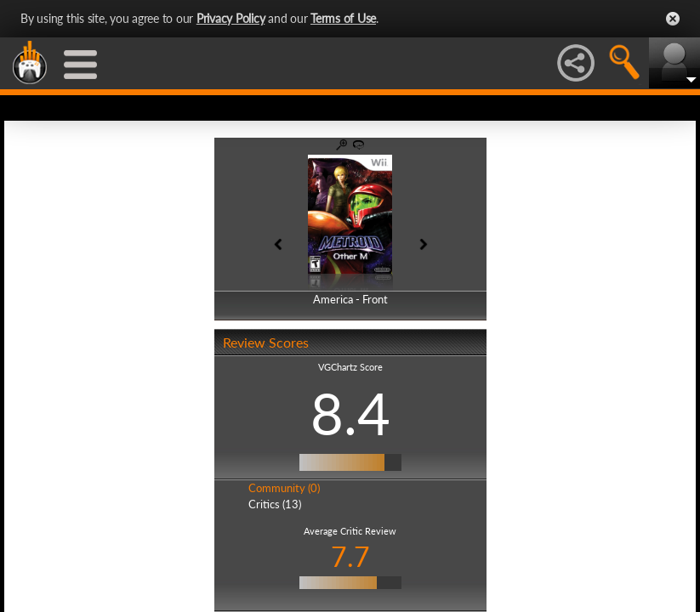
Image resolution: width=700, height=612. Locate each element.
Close (673, 19)
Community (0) (284, 488)
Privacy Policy (231, 18)
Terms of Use (343, 18)
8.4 (350, 413)
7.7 (350, 556)
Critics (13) (275, 504)
